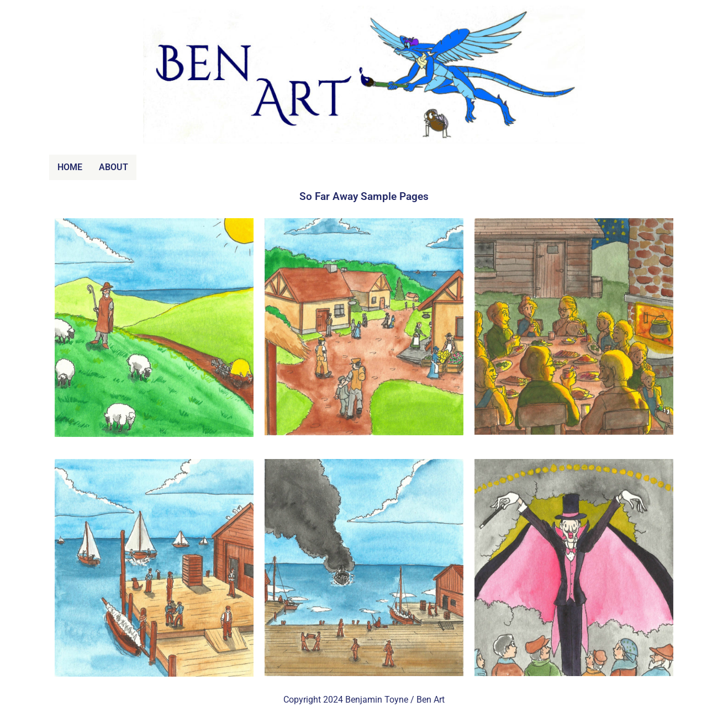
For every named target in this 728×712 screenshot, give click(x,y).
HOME (70, 167)
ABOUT (114, 167)
